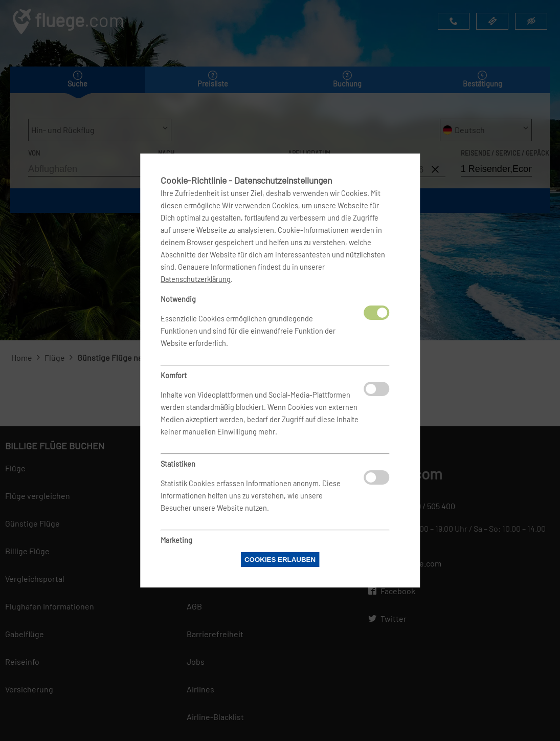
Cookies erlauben (280, 560)
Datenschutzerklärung (196, 279)
